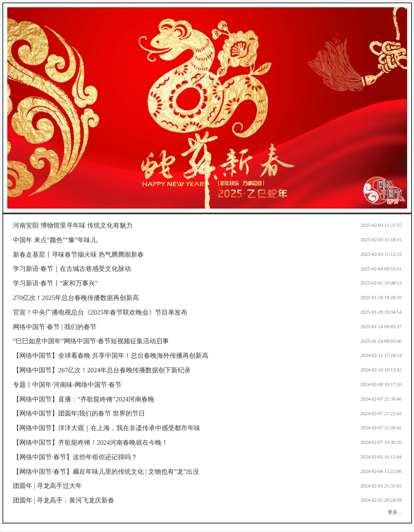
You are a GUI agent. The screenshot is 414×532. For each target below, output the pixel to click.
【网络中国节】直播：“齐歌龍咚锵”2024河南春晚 (84, 399)
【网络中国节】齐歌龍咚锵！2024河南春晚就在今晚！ (90, 442)
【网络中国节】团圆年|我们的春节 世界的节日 (79, 413)
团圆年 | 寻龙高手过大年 (47, 486)
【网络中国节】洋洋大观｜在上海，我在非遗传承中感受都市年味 (107, 428)
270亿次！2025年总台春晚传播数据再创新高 (76, 298)
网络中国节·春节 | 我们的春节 (55, 327)
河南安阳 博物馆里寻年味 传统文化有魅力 (73, 225)
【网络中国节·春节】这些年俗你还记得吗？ (75, 457)
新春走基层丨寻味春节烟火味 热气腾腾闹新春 (78, 254)
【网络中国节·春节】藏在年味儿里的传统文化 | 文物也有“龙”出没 (106, 472)
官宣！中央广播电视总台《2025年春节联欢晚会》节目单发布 (100, 312)
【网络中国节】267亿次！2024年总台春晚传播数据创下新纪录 (102, 370)
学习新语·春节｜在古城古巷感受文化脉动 (72, 269)
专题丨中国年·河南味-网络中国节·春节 (67, 385)
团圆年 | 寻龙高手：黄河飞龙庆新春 (64, 500)
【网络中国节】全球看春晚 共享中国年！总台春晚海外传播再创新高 (111, 356)
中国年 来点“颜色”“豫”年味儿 (55, 240)
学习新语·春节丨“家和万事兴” (55, 283)
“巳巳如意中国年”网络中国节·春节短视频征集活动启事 (91, 341)
